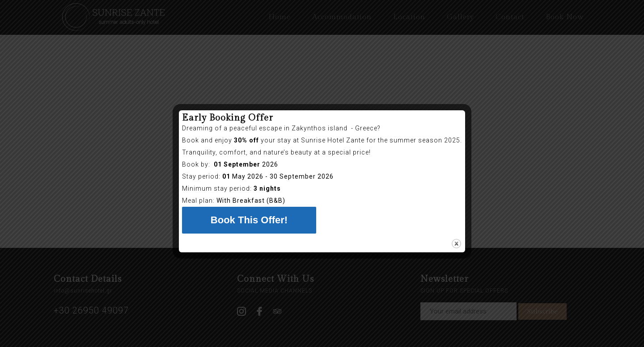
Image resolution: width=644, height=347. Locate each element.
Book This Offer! (249, 220)
